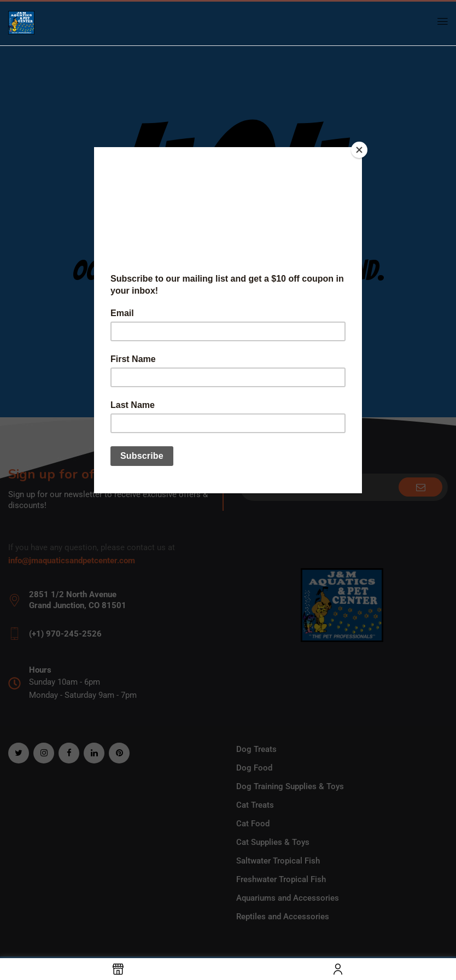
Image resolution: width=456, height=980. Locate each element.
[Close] (359, 150)
